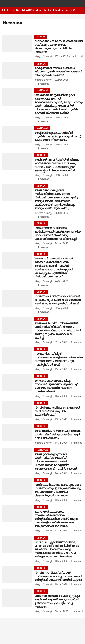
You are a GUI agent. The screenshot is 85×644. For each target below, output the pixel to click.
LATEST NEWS (11, 10)
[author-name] (44, 57)
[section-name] (41, 37)
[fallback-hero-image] (18, 47)
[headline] (59, 47)
